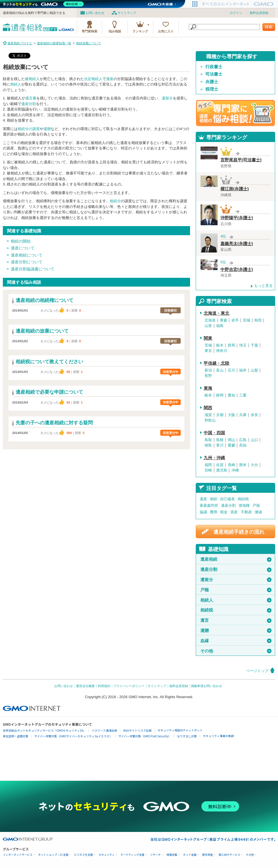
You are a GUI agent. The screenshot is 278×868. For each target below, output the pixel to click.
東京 (208, 351)
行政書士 (214, 67)
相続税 (243, 499)
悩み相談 (115, 31)
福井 (243, 370)
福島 (220, 326)
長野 (208, 376)
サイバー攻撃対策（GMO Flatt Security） (145, 736)
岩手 (235, 320)
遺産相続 (236, 559)
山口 (254, 440)
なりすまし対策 (187, 736)
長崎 (231, 465)
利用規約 (104, 686)
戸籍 (256, 505)
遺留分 (167, 98)
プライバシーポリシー (129, 686)
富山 (220, 370)
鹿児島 (222, 470)
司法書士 (214, 74)
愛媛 (231, 445)
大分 (254, 465)
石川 (231, 370)
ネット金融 (190, 855)
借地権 (244, 505)
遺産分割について (27, 262)
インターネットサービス (18, 855)
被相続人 (32, 79)
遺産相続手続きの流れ (239, 532)
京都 (220, 415)
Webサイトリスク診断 (137, 730)
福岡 (208, 465)
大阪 (231, 415)
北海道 (210, 320)
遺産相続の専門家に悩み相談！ (235, 113)
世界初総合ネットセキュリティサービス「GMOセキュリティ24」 (44, 730)
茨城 (208, 345)
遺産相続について (27, 255)
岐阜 (208, 395)
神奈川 (222, 351)
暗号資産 (207, 855)
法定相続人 (93, 79)
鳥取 (208, 440)
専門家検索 (89, 31)
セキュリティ (107, 855)
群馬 (231, 345)
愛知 (231, 395)
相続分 (115, 201)
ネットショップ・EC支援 (53, 855)
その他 (236, 651)
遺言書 (31, 98)
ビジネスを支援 (84, 855)
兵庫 (243, 415)
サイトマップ (127, 13)
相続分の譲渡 (29, 129)
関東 (208, 338)
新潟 (208, 370)
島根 (220, 440)
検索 (269, 27)
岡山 (231, 440)
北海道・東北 (216, 313)
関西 (208, 408)
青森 (224, 320)
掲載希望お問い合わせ (207, 686)
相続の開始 (21, 241)
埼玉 (243, 345)
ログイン (236, 13)
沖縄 (235, 470)
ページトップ (257, 671)
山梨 (254, 370)
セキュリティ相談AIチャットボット (180, 730)
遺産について (23, 248)
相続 (214, 499)
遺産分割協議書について (33, 269)
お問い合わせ (95, 13)
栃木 (220, 345)
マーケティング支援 (132, 855)
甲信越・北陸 (216, 363)
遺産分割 (29, 104)
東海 (208, 388)
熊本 (243, 465)
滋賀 (208, 415)
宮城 (247, 320)
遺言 (236, 620)
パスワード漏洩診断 (104, 730)
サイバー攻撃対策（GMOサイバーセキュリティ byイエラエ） (73, 736)
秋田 (258, 320)
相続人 (16, 84)
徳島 (208, 445)
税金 (224, 512)
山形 (208, 326)
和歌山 (210, 420)
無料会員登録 (259, 13)
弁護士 (212, 82)
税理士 (212, 89)
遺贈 (47, 129)
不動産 (246, 512)
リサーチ (155, 855)
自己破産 (228, 499)
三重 (243, 395)
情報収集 (172, 855)
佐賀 (220, 465)
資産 (234, 512)
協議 (203, 512)
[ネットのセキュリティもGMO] (44, 4)
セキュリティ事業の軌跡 (218, 736)
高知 (243, 445)
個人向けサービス (229, 855)
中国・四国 (214, 433)
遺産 (110, 79)
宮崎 (208, 470)
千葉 (254, 345)
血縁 (236, 641)
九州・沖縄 (214, 458)
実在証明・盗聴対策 (16, 736)
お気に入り (166, 31)
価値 (258, 512)
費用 (214, 512)
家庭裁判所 (209, 505)
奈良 (254, 415)
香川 (220, 445)
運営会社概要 (85, 686)
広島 (243, 440)
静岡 (220, 395)
